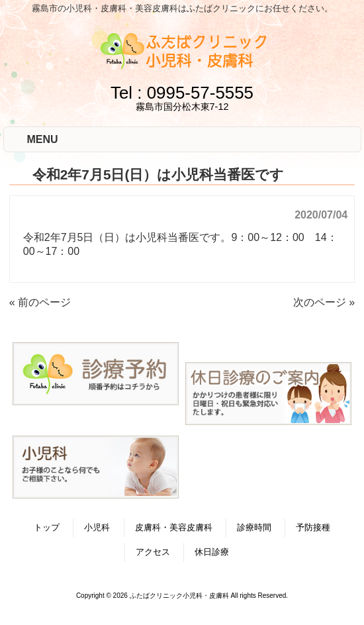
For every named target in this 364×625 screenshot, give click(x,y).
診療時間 (254, 527)
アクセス (153, 552)
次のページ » (324, 302)
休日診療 (212, 552)
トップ (47, 527)
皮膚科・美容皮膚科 (174, 527)
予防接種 (313, 527)
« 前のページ (40, 302)
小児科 (97, 527)
